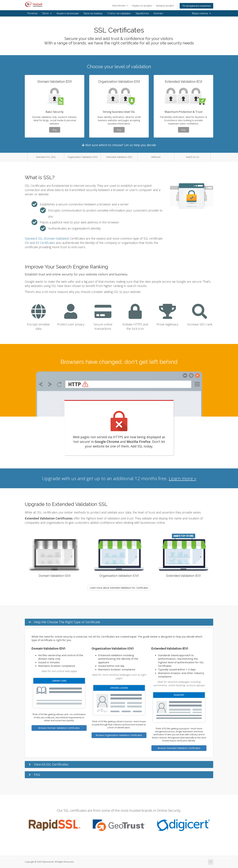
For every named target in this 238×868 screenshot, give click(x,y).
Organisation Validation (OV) (82, 157)
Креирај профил (165, 6)
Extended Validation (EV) (119, 157)
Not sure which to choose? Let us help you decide (119, 145)
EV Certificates (45, 243)
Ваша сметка (201, 13)
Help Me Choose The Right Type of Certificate (67, 622)
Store (47, 13)
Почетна (32, 13)
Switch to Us (192, 157)
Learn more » (182, 478)
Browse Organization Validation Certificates (119, 735)
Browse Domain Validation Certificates (59, 728)
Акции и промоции (68, 13)
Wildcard (156, 157)
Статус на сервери (119, 13)
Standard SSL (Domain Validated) (47, 238)
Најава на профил (142, 6)
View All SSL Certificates (51, 764)
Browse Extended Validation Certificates (179, 748)
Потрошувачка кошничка (196, 6)
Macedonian (120, 6)
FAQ (37, 775)
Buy (55, 130)
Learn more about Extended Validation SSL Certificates (119, 588)
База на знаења (93, 13)
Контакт (159, 13)
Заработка (142, 13)
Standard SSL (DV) (46, 157)
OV (27, 243)
